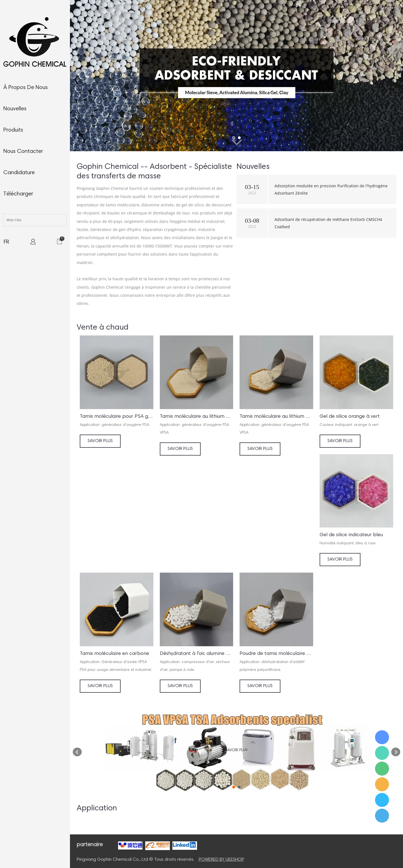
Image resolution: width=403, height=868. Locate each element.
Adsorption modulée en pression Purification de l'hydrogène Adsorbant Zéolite (331, 189)
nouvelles (15, 109)
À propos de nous (26, 88)
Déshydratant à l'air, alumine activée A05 (197, 654)
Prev (77, 752)
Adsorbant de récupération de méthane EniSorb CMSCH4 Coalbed (328, 223)
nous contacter (23, 151)
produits (13, 130)
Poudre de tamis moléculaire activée (276, 654)
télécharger (18, 194)
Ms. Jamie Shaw (382, 737)
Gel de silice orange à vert (350, 417)
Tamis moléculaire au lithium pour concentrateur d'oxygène (197, 417)
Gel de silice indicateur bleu (351, 535)
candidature (19, 173)
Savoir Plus (100, 441)
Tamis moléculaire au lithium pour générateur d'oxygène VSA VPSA (276, 417)
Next (396, 752)
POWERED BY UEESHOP (221, 860)
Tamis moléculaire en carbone (114, 654)
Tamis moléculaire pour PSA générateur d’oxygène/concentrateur (117, 417)
